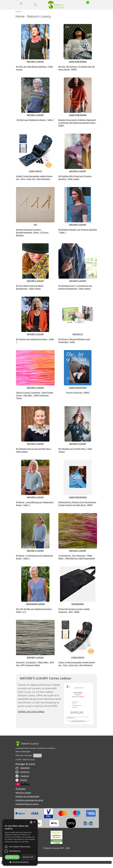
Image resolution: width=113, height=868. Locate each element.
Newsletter (23, 768)
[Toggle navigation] (21, 4)
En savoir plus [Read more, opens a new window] (24, 842)
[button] (20, 862)
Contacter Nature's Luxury (27, 804)
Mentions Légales (23, 793)
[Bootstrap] (27, 744)
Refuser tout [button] (28, 857)
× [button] (34, 822)
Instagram (23, 772)
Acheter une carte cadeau (31, 711)
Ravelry (21, 780)
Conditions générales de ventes (29, 800)
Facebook (22, 776)
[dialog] (20, 842)
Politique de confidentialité (27, 796)
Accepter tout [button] (12, 857)
